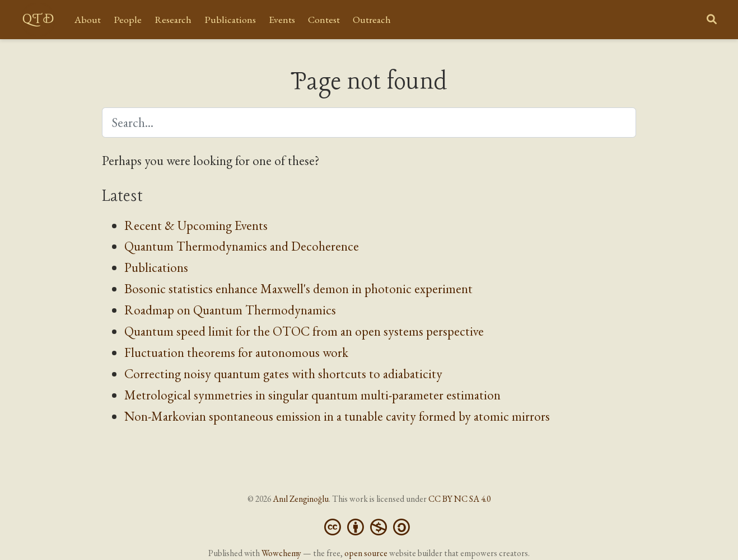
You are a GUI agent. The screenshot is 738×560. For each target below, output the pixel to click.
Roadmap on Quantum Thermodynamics (230, 310)
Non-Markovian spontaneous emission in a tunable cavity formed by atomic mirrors (337, 416)
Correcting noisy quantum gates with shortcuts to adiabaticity (283, 374)
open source (366, 553)
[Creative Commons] (369, 526)
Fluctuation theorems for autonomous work (236, 352)
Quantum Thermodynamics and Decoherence (242, 246)
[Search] (712, 20)
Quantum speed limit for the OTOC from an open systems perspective (304, 331)
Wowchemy (281, 553)
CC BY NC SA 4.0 (459, 499)
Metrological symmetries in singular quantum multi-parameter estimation (312, 395)
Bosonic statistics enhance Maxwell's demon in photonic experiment (298, 289)
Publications (156, 267)
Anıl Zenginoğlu (301, 499)
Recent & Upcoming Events (196, 225)
